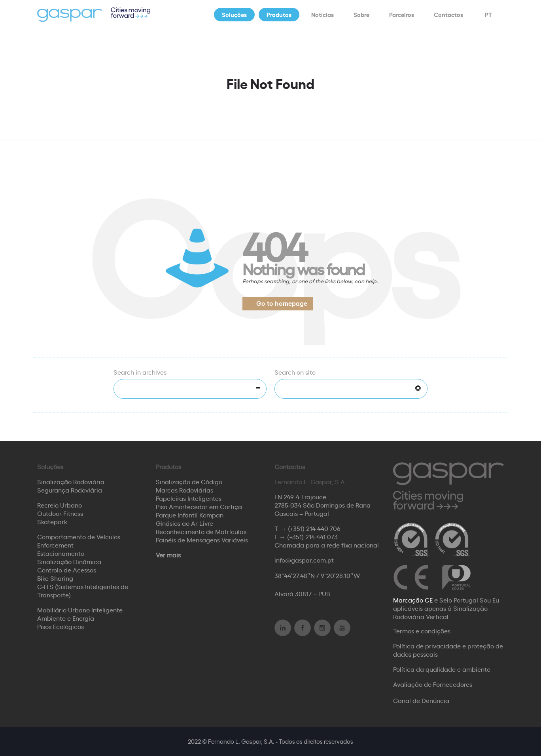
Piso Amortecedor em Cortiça (199, 506)
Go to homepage (282, 303)
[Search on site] (351, 389)
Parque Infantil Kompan (190, 515)
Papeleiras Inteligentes (189, 498)
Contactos (448, 14)
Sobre (361, 14)
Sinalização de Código (189, 481)
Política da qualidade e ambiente (442, 669)
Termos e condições (422, 631)
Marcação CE (413, 600)
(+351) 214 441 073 (312, 536)
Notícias (323, 14)
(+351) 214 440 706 (314, 528)
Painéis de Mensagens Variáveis (202, 540)
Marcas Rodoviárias (184, 490)
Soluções (234, 14)
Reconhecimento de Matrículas (201, 531)
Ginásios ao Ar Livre (184, 523)
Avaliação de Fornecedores (433, 684)
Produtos (279, 14)
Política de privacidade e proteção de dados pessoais (448, 650)
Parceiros (402, 14)
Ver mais (168, 555)
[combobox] (190, 389)
